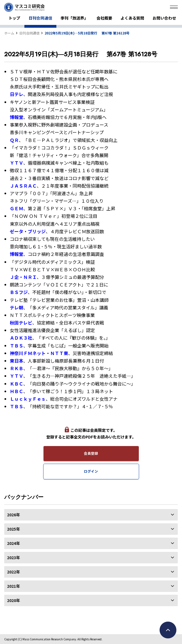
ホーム (9, 33)
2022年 (91, 572)
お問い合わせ (164, 18)
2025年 (91, 529)
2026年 (91, 515)
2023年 (91, 557)
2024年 (91, 543)
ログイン (91, 471)
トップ (14, 18)
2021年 (91, 586)
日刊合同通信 (40, 18)
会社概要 (104, 18)
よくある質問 (132, 18)
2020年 (91, 600)
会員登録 (91, 453)
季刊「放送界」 (74, 18)
